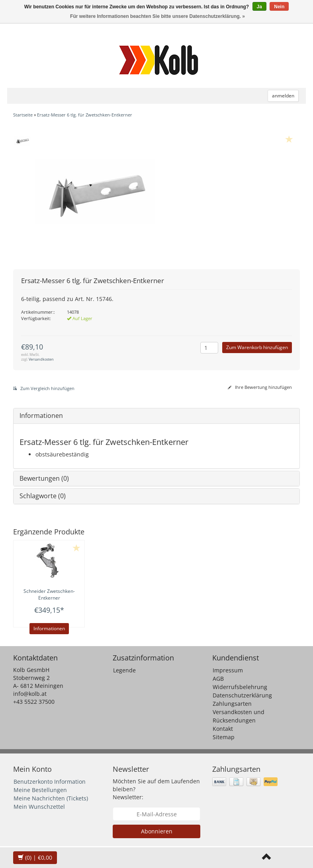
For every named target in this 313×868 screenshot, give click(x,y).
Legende (124, 670)
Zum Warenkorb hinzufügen (257, 347)
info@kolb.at (30, 694)
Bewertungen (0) (44, 478)
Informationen (41, 416)
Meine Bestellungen (40, 790)
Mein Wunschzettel (39, 807)
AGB (218, 679)
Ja (259, 7)
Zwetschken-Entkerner (49, 594)
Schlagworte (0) (43, 496)
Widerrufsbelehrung (240, 687)
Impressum (228, 670)
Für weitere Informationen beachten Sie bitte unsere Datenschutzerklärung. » (157, 16)
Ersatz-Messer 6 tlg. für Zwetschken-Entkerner (85, 115)
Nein (279, 7)
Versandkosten (41, 359)
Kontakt (223, 729)
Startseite (23, 115)
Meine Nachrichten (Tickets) (51, 798)
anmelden (283, 96)
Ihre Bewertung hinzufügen (260, 387)
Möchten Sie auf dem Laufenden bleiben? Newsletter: (156, 789)
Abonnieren (157, 831)
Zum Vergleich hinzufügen (44, 388)
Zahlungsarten (232, 704)
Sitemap (224, 737)
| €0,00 (35, 857)
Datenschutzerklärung (242, 695)
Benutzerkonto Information (50, 782)
